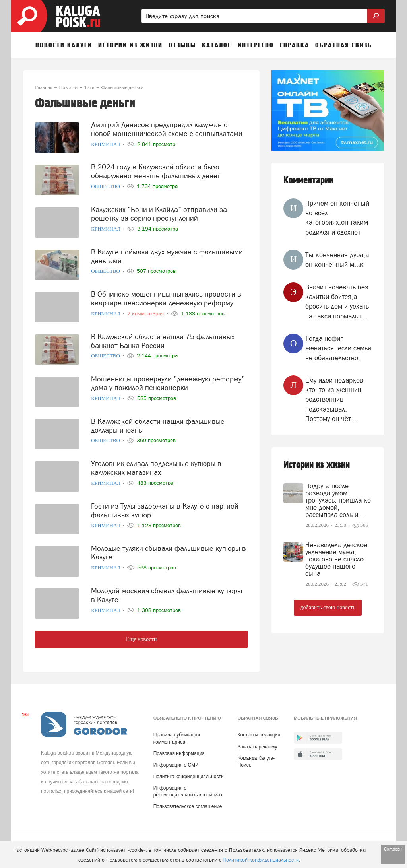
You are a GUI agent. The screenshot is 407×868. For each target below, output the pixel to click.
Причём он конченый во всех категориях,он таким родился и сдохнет (337, 218)
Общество (106, 186)
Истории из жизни (317, 465)
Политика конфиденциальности (189, 777)
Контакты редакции (259, 735)
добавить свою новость (328, 607)
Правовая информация (179, 753)
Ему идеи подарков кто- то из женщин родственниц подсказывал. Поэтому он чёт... (334, 399)
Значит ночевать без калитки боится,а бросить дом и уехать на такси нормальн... (337, 302)
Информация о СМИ (176, 765)
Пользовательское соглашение (188, 806)
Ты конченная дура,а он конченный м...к (337, 260)
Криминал (106, 144)
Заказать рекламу (258, 747)
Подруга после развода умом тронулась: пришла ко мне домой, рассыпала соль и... (338, 500)
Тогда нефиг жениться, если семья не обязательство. (338, 348)
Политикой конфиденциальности (261, 860)
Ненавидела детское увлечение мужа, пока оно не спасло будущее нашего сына (336, 559)
